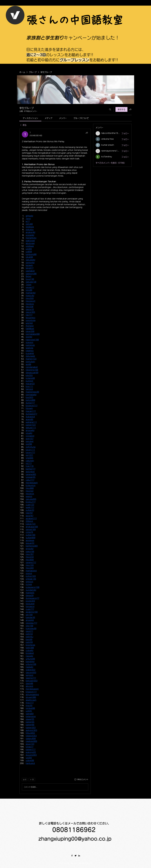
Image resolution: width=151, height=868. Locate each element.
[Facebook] (72, 856)
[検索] (110, 109)
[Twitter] (76, 856)
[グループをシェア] (130, 109)
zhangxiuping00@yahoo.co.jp (75, 839)
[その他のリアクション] (32, 780)
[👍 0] (25, 780)
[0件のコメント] (81, 780)
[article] (55, 461)
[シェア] (87, 133)
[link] (30, 118)
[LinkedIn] (79, 856)
